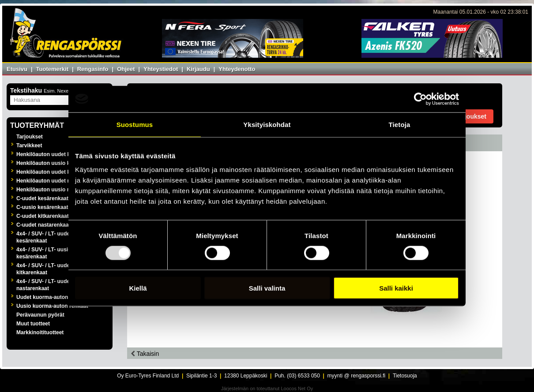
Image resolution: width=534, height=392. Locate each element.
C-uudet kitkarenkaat (43, 216)
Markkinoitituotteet (40, 332)
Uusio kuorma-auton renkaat (52, 306)
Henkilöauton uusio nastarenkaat (58, 190)
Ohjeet (126, 69)
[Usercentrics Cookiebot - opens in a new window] (420, 99)
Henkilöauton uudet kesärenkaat (57, 154)
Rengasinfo (93, 69)
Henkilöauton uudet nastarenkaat (58, 181)
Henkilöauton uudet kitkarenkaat (57, 172)
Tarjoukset (30, 137)
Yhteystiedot (161, 69)
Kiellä (138, 288)
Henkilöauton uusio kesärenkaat (57, 163)
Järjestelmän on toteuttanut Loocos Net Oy (267, 388)
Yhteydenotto (237, 69)
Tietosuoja (405, 376)
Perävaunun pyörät (40, 315)
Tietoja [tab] (400, 124)
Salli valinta (267, 288)
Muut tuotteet (33, 324)
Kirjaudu (198, 69)
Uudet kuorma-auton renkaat (52, 297)
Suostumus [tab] (135, 124)
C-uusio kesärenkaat (42, 207)
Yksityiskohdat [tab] (267, 124)
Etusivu (17, 69)
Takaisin (145, 354)
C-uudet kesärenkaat (42, 198)
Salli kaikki (396, 288)
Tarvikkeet (29, 146)
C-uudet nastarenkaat (43, 225)
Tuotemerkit (52, 69)
